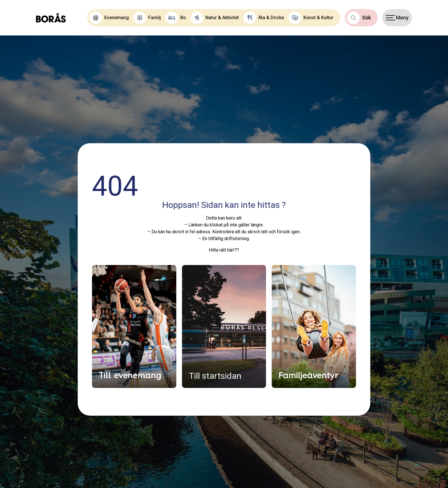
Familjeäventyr (308, 375)
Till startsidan (215, 376)
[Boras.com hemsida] (51, 18)
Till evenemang (130, 375)
